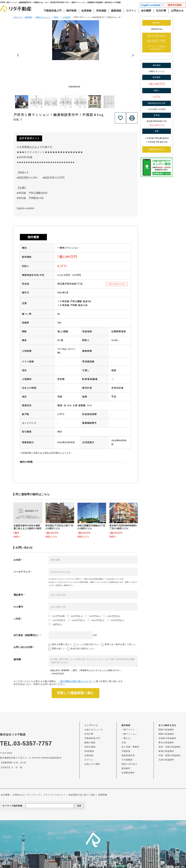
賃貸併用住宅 (128, 755)
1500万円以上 (57, 620)
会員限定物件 (128, 773)
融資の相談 (90, 743)
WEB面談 (89, 751)
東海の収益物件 (166, 751)
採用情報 (103, 795)
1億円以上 (55, 624)
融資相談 (116, 11)
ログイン (131, 11)
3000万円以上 (96, 620)
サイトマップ (34, 795)
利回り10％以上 (129, 764)
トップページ (91, 725)
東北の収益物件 (166, 743)
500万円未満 (57, 616)
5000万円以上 (115, 620)
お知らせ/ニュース (94, 730)
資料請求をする (157, 149)
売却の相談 (90, 747)
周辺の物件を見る (117, 284)
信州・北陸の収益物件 (170, 747)
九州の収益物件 (166, 760)
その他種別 (127, 760)
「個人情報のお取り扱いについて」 (76, 681)
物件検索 (71, 11)
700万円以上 (93, 616)
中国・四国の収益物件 (170, 755)
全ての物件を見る (167, 725)
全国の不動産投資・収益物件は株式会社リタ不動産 (90, 857)
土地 (124, 743)
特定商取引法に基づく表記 (82, 795)
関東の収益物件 (166, 730)
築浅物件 (126, 768)
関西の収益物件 (166, 734)
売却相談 (101, 11)
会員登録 (86, 11)
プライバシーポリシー (54, 795)
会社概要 (146, 11)
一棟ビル (126, 738)
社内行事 (161, 11)
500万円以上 (75, 616)
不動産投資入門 (53, 11)
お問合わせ (177, 11)
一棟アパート (128, 730)
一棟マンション (129, 734)
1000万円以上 (112, 616)
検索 (79, 806)
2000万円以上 (77, 620)
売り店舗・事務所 (130, 747)
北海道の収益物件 (167, 738)
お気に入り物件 (92, 764)
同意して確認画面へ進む (75, 693)
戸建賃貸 (126, 751)
